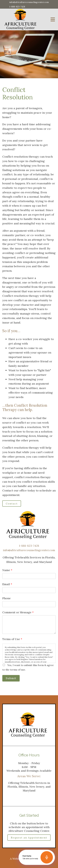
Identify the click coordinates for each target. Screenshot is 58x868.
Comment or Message (18, 612)
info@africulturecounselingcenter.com (29, 2)
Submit (11, 678)
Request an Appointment (29, 838)
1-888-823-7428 (17, 7)
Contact (12, 504)
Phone (6, 598)
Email (7, 584)
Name (7, 570)
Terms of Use (12, 639)
